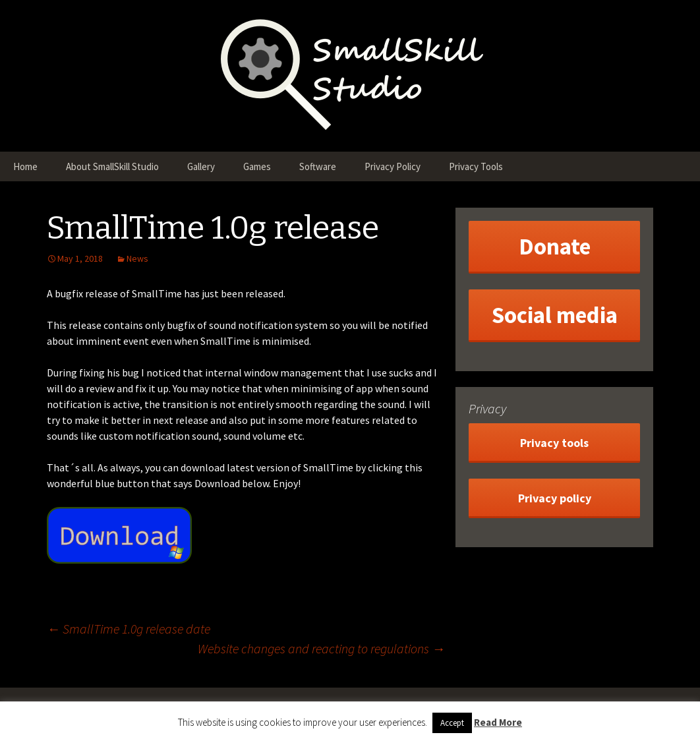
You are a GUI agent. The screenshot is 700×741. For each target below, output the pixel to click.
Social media (555, 315)
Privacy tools (554, 443)
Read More (498, 722)
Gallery (201, 166)
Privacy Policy (393, 166)
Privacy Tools (476, 166)
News (137, 258)
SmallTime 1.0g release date (129, 629)
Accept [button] (452, 723)
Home (25, 166)
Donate (555, 247)
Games (257, 166)
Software (318, 166)
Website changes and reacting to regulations (321, 648)
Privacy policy (555, 498)
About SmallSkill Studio (112, 166)
